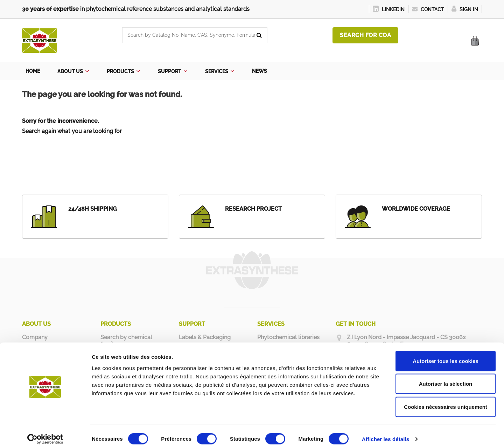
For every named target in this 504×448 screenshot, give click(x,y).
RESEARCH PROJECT (253, 209)
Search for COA (365, 35)
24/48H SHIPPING (93, 209)
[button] (73, 71)
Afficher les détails (386, 434)
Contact (428, 9)
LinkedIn (389, 9)
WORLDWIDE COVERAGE (416, 209)
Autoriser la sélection (446, 379)
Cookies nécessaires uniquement (446, 402)
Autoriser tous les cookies (446, 356)
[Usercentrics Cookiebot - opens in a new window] (45, 434)
